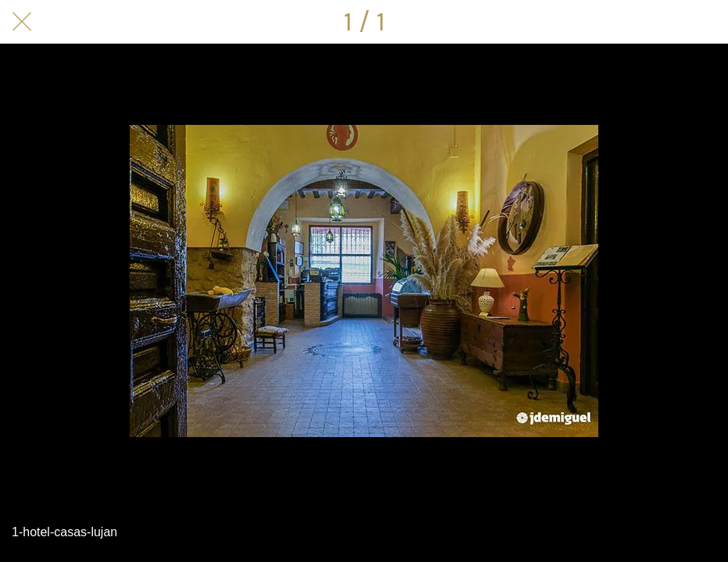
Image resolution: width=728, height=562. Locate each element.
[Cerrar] (22, 22)
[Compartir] (706, 22)
